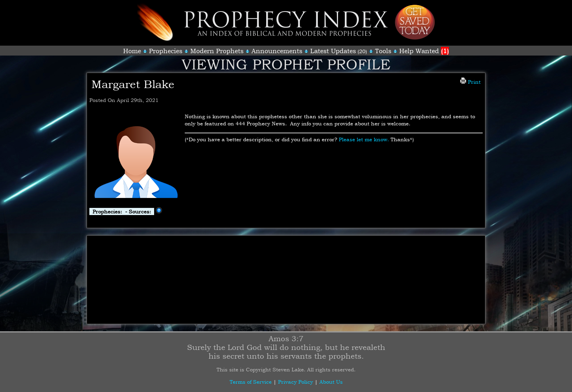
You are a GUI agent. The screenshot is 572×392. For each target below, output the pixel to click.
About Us (331, 382)
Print (470, 82)
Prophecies (166, 51)
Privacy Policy (296, 382)
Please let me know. (364, 139)
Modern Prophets (217, 51)
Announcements (277, 51)
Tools (383, 51)
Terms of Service (251, 382)
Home (132, 51)
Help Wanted (424, 51)
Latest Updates (333, 51)
